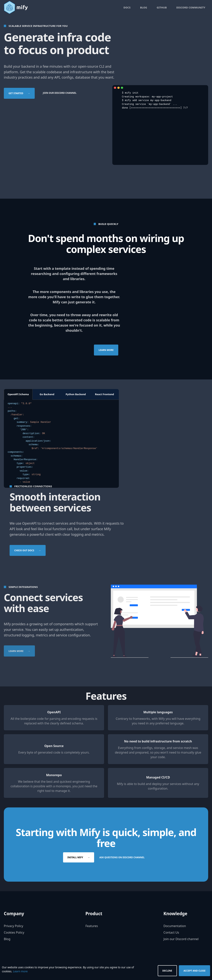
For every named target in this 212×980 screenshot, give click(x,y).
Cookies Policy (14, 933)
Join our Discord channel (60, 93)
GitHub (162, 8)
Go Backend (47, 395)
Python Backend (76, 395)
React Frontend (104, 395)
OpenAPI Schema (18, 395)
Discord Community (191, 8)
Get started (19, 94)
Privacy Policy (14, 926)
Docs (127, 8)
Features (92, 926)
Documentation (175, 926)
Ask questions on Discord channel (122, 858)
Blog (144, 8)
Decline (167, 971)
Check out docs (28, 551)
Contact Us (171, 933)
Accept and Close (194, 971)
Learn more (106, 350)
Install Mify (79, 858)
